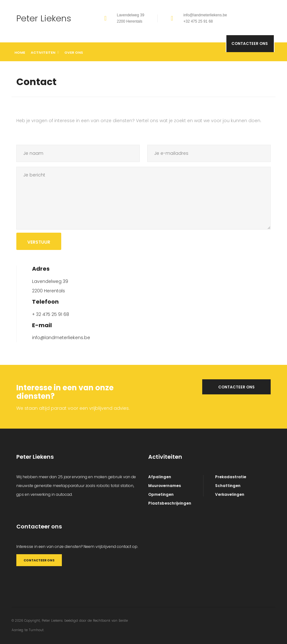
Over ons (74, 52)
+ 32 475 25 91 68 (51, 314)
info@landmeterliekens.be (205, 15)
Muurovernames (165, 486)
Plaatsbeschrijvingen (170, 503)
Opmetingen (161, 494)
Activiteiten (45, 52)
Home (20, 52)
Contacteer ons (247, 55)
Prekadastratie (231, 477)
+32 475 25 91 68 (198, 21)
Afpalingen (160, 477)
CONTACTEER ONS (38, 560)
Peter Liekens (45, 18)
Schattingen (228, 486)
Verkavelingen (230, 494)
